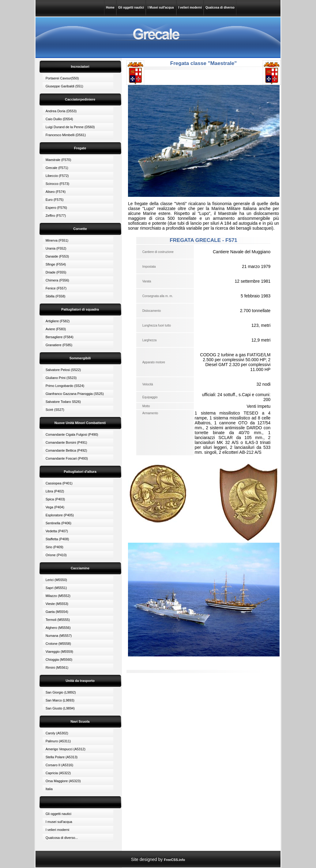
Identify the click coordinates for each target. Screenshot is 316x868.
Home (110, 8)
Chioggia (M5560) (59, 660)
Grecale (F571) (57, 168)
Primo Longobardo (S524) (65, 386)
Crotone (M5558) (58, 644)
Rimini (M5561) (57, 667)
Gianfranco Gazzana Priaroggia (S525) (75, 394)
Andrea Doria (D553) (61, 111)
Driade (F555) (56, 272)
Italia (49, 789)
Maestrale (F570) (58, 160)
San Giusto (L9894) (60, 708)
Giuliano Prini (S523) (61, 378)
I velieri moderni (190, 8)
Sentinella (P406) (58, 523)
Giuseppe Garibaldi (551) (64, 86)
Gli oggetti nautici (131, 8)
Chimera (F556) (57, 280)
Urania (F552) (56, 248)
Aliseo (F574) (56, 192)
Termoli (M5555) (58, 620)
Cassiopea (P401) (59, 483)
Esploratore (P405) (60, 515)
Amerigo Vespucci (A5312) (66, 749)
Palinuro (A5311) (58, 741)
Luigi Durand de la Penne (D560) (70, 127)
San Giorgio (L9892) (61, 692)
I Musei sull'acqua (161, 8)
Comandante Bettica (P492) (66, 450)
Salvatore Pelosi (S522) (63, 370)
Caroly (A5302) (57, 733)
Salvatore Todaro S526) (63, 402)
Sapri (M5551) (56, 588)
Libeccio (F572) (57, 176)
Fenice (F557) (56, 288)
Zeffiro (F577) (56, 216)
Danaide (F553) (57, 256)
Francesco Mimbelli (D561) (66, 135)
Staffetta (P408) (57, 539)
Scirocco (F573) (58, 184)
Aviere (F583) (56, 329)
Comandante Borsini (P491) (66, 442)
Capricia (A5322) (58, 773)
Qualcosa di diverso (220, 8)
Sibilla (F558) (56, 296)
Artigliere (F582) (58, 321)
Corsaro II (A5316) (59, 765)
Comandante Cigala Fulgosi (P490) (72, 434)
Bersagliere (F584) (60, 337)
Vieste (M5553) (57, 604)
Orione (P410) (56, 555)
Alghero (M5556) (58, 628)
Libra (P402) (55, 491)
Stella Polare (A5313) (62, 757)
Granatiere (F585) (59, 345)
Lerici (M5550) (56, 580)
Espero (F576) (56, 208)
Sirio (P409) (55, 547)
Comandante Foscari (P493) (67, 458)
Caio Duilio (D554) (59, 119)
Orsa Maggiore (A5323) (63, 781)
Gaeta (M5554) (57, 612)
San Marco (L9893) (60, 700)
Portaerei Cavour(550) (62, 78)
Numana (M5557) (59, 636)
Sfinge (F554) (56, 264)
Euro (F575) (55, 200)
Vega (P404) (55, 507)
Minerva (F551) (57, 240)
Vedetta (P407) (57, 531)
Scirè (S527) (55, 410)
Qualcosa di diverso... (62, 838)
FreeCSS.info (174, 860)
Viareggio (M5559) (59, 652)
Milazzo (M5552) (58, 596)
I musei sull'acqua (59, 822)
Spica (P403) (55, 499)
